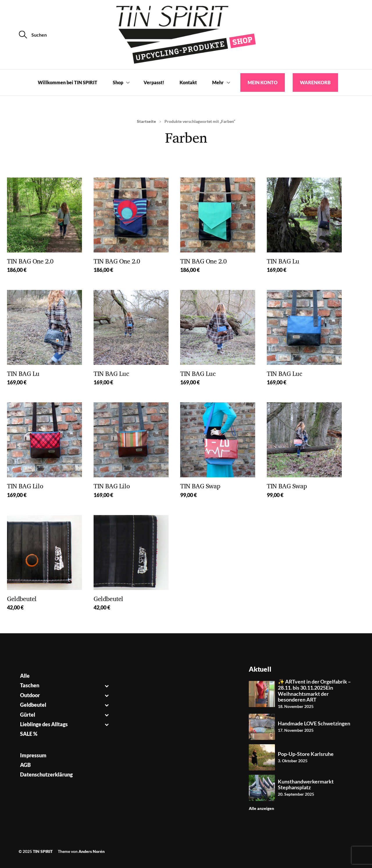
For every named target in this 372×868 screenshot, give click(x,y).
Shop (118, 82)
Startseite (146, 121)
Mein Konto (263, 82)
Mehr (218, 82)
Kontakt (188, 82)
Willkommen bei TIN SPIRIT (68, 82)
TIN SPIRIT (43, 851)
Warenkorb (315, 82)
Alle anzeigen (261, 808)
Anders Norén (92, 851)
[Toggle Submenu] (107, 685)
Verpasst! (154, 82)
